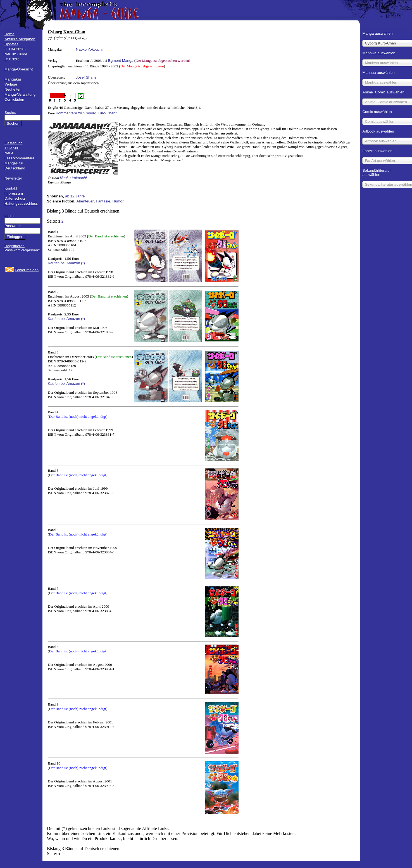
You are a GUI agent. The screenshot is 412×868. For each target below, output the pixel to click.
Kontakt (11, 188)
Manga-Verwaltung (20, 94)
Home (9, 34)
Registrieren (15, 246)
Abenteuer (85, 201)
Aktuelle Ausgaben (20, 39)
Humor (118, 201)
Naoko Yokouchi (89, 49)
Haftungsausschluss (21, 203)
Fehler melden (27, 270)
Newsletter (13, 178)
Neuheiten (13, 89)
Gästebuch (13, 143)
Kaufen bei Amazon (64, 263)
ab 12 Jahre (75, 196)
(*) (83, 263)
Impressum (14, 193)
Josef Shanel (87, 77)
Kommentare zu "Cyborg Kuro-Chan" (86, 113)
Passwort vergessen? (22, 250)
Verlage (11, 84)
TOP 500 (12, 148)
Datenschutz (15, 198)
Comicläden (14, 99)
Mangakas (13, 79)
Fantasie (103, 201)
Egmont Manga (121, 61)
